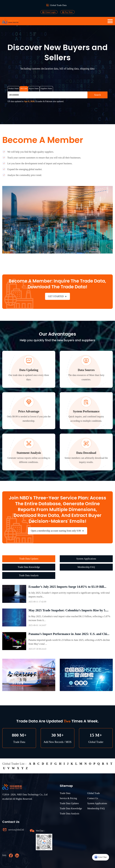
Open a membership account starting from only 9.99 (57, 531)
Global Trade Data (58, 5)
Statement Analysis (29, 453)
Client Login (49, 12)
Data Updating (29, 370)
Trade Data (65, 793)
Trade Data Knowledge (29, 567)
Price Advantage (29, 411)
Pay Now (67, 12)
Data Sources (86, 370)
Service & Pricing (68, 798)
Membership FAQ (86, 567)
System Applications (86, 559)
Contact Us (93, 798)
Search (97, 95)
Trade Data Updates (29, 559)
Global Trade (94, 793)
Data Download (86, 453)
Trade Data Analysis (29, 575)
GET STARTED (58, 296)
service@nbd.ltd (16, 830)
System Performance (86, 411)
